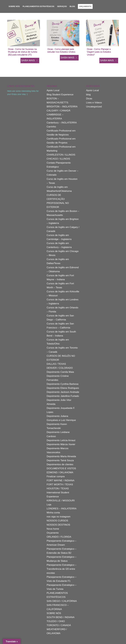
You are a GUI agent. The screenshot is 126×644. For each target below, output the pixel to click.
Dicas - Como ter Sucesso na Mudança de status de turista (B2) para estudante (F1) (22, 52)
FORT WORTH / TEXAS (60, 485)
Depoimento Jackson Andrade (63, 392)
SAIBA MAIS (30, 60)
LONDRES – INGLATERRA (62, 509)
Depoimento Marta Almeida (61, 456)
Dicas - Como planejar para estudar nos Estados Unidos (61, 51)
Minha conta (53, 513)
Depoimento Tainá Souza (60, 460)
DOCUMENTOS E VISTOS (61, 468)
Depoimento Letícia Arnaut (61, 440)
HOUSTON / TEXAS (58, 489)
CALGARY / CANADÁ (59, 111)
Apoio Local (53, 90)
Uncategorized (94, 107)
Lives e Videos (94, 103)
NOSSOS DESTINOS (58, 525)
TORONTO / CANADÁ (59, 625)
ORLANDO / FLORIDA (59, 537)
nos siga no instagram (59, 517)
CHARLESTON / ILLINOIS (61, 155)
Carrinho (51, 127)
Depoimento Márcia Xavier (61, 444)
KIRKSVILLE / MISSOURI (61, 501)
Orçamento (53, 533)
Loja (49, 505)
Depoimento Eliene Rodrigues (63, 388)
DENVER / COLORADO (60, 368)
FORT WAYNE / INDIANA (61, 480)
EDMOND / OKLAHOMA (60, 472)
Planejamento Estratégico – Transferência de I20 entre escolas (62, 569)
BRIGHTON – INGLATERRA (62, 107)
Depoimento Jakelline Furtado (63, 396)
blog (88, 95)
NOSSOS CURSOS (57, 521)
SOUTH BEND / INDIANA (61, 617)
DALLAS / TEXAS (56, 364)
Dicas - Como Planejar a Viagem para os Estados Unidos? (99, 52)
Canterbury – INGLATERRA (62, 123)
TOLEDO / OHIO (56, 621)
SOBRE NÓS (54, 613)
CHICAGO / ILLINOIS (58, 159)
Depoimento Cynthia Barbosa (63, 384)
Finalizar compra (56, 476)
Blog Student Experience (60, 95)
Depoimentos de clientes (60, 464)
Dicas (89, 99)
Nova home (53, 529)
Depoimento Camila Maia (60, 372)
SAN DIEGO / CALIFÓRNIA (62, 601)
